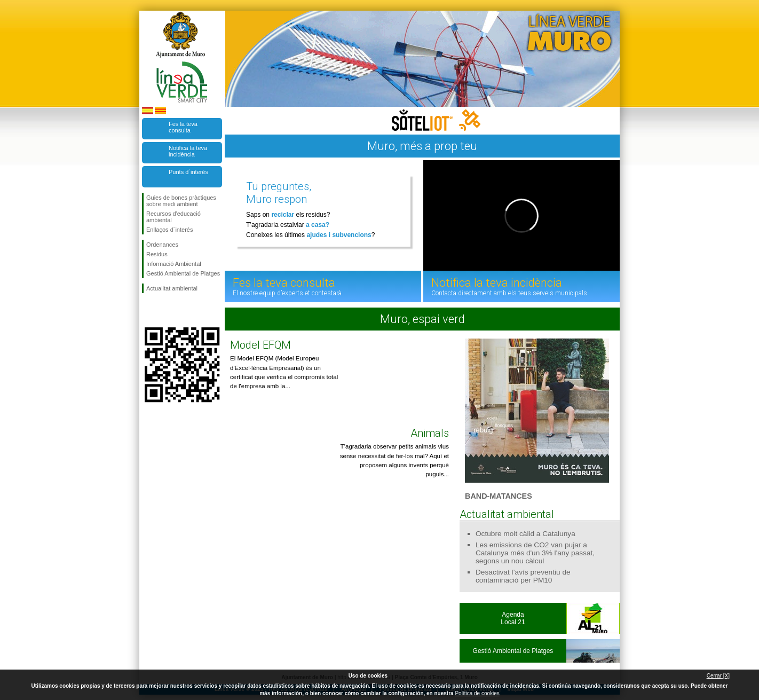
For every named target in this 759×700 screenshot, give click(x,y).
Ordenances (162, 245)
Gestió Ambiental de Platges (183, 273)
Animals (430, 433)
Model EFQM (260, 345)
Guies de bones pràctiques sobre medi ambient (181, 201)
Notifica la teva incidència (188, 151)
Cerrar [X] (718, 676)
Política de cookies (477, 693)
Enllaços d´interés (169, 230)
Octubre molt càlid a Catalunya (525, 534)
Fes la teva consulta (183, 127)
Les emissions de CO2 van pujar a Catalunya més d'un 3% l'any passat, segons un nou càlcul (535, 553)
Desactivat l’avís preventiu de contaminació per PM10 (523, 576)
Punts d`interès (188, 172)
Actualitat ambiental (172, 288)
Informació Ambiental (174, 264)
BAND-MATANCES (499, 496)
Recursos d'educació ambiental (173, 217)
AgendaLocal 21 (513, 618)
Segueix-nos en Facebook (148, 310)
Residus (157, 254)
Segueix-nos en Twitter (166, 310)
